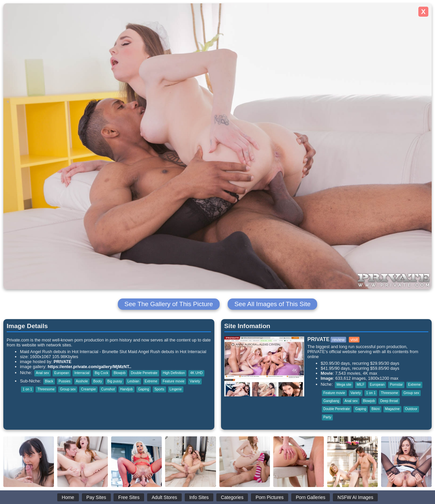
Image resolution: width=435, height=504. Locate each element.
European (62, 373)
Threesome (46, 389)
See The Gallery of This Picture (169, 304)
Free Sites (129, 497)
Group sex (68, 389)
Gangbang (331, 401)
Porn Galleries (311, 497)
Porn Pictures (270, 497)
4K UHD (196, 373)
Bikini (375, 409)
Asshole (82, 381)
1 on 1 (27, 389)
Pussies (65, 381)
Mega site (344, 385)
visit (354, 340)
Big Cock (101, 373)
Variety (195, 381)
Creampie (88, 389)
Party (327, 417)
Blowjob (119, 373)
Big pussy (114, 381)
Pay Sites (96, 497)
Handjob (126, 389)
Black (49, 381)
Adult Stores (164, 497)
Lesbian (133, 381)
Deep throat (389, 401)
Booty (98, 381)
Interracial (82, 373)
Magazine (392, 409)
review (338, 340)
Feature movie (174, 381)
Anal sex (42, 373)
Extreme (151, 381)
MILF (361, 385)
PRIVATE (63, 362)
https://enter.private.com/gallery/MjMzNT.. (89, 367)
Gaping (144, 389)
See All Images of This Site (272, 304)
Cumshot (108, 389)
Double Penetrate (144, 373)
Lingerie (176, 389)
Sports (159, 389)
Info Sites (199, 497)
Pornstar (396, 385)
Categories (232, 497)
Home (68, 497)
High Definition (174, 373)
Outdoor (411, 409)
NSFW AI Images (355, 497)
